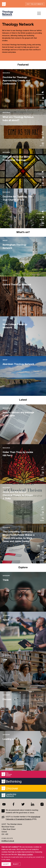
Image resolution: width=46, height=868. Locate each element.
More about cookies (25, 854)
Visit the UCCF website (35, 4)
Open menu (39, 13)
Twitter (23, 804)
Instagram (42, 804)
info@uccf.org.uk (8, 841)
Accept (6, 864)
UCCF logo (8, 13)
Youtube (4, 804)
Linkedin (33, 804)
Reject (16, 864)
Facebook (13, 804)
